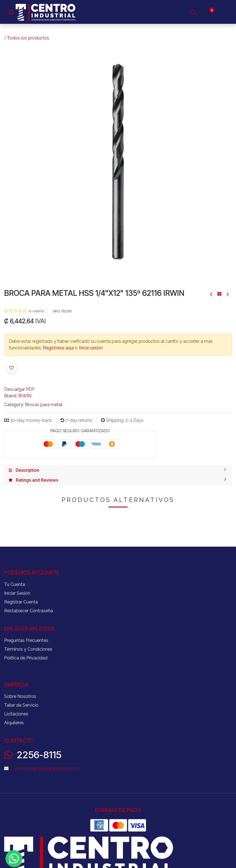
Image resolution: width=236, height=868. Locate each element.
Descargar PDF (19, 389)
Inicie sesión (91, 348)
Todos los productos (27, 38)
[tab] (118, 470)
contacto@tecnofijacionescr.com (47, 769)
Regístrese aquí (58, 348)
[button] (12, 368)
